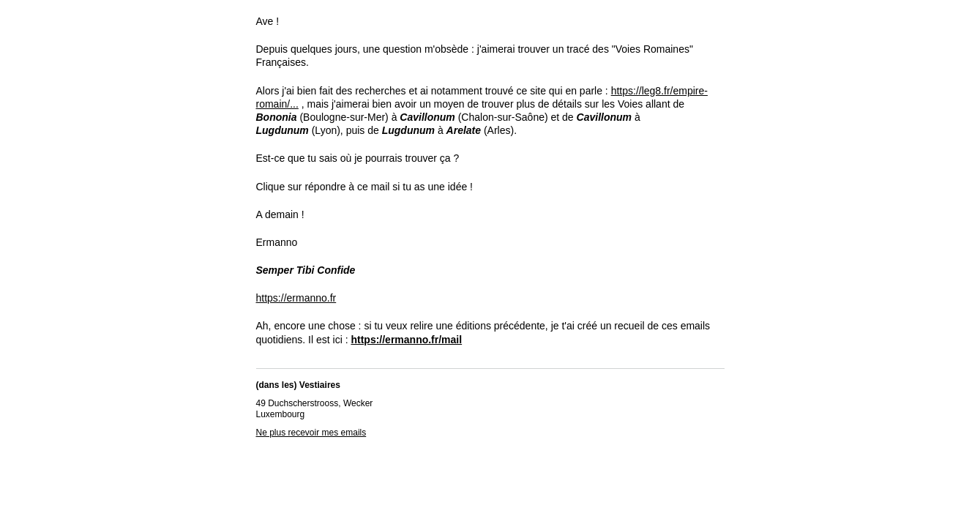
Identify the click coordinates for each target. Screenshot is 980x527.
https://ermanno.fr (296, 298)
